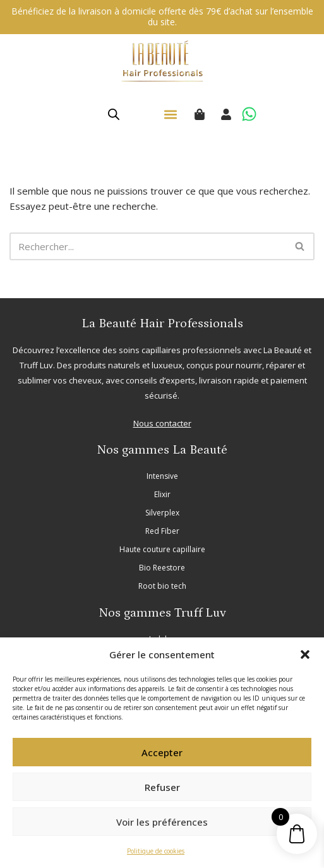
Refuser (162, 787)
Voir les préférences (162, 822)
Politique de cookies (156, 851)
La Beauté (283, 350)
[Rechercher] (148, 246)
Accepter (162, 752)
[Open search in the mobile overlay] (114, 114)
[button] (305, 654)
